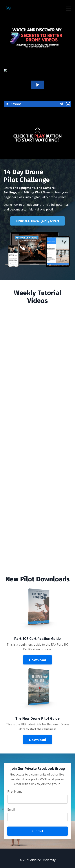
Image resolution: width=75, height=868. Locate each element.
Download (37, 660)
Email (11, 809)
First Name (15, 791)
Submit (37, 831)
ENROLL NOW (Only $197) (38, 221)
